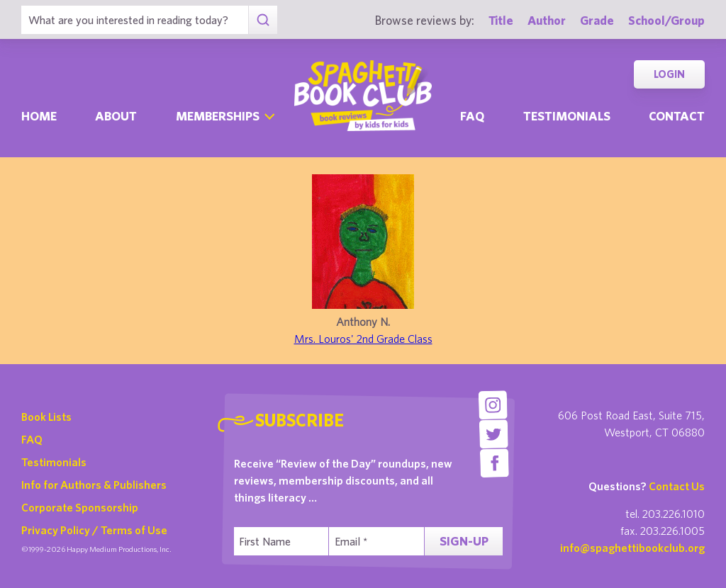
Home (39, 116)
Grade (597, 20)
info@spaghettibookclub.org (632, 548)
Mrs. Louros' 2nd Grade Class (363, 339)
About (116, 116)
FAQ (32, 439)
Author (547, 20)
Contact (677, 116)
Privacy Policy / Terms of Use (94, 530)
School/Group (666, 20)
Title (501, 20)
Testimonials (567, 116)
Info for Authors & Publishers (94, 485)
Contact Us (677, 486)
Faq (472, 116)
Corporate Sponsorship (80, 507)
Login (669, 74)
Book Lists (46, 417)
